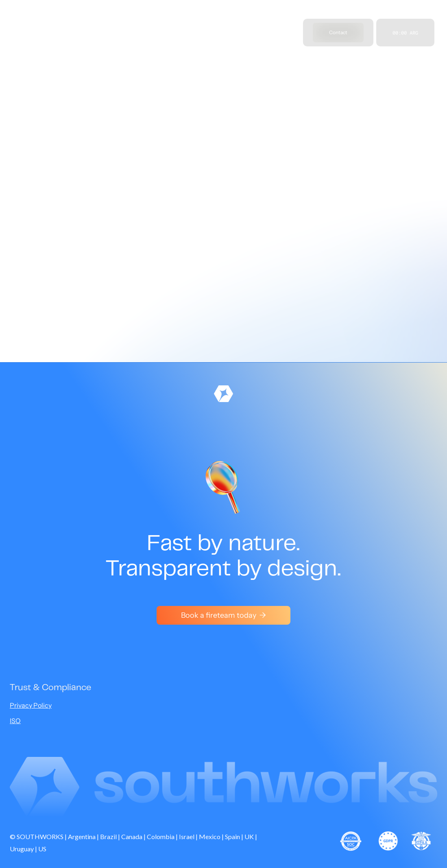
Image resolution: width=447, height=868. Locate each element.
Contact (338, 32)
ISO (15, 721)
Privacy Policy (31, 705)
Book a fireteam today (223, 615)
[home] (43, 33)
